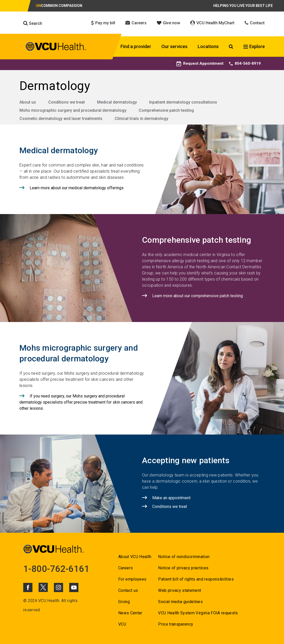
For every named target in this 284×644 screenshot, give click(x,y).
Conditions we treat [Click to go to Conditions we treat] (170, 507)
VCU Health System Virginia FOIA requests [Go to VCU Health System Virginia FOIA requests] (198, 613)
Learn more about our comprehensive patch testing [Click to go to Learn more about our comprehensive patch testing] (198, 296)
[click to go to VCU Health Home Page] (56, 47)
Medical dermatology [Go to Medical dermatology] (117, 102)
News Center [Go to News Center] (130, 613)
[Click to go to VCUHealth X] (43, 587)
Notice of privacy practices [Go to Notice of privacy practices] (183, 568)
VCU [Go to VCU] (122, 624)
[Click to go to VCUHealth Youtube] (74, 587)
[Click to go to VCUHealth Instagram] (58, 587)
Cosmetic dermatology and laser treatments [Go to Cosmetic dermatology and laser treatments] (61, 119)
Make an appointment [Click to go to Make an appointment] (171, 498)
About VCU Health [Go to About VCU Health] (135, 557)
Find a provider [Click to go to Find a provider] (136, 46)
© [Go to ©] (25, 601)
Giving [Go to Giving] (124, 602)
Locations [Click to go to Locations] (208, 46)
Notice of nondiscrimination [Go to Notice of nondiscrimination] (184, 557)
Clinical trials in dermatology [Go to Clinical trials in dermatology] (141, 119)
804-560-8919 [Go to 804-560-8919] (245, 63)
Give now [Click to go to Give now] (168, 23)
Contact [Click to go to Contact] (255, 23)
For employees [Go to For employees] (132, 579)
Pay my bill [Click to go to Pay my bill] (103, 23)
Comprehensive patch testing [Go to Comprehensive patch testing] (166, 110)
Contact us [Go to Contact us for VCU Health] (128, 590)
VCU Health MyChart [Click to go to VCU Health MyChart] (212, 23)
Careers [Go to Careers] (126, 568)
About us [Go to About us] (28, 102)
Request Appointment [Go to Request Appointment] (199, 63)
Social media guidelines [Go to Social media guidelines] (180, 602)
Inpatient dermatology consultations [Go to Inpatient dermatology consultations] (183, 102)
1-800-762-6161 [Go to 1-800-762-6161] (57, 569)
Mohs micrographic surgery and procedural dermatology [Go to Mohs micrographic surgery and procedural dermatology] (73, 110)
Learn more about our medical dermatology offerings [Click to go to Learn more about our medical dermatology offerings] (77, 188)
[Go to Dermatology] (142, 86)
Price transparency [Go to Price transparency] (176, 624)
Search (33, 23)
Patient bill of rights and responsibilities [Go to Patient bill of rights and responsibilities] (196, 579)
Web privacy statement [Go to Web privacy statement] (180, 590)
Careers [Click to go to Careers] (136, 23)
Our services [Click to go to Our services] (174, 46)
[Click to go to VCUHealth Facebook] (28, 587)
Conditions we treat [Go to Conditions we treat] (67, 102)
